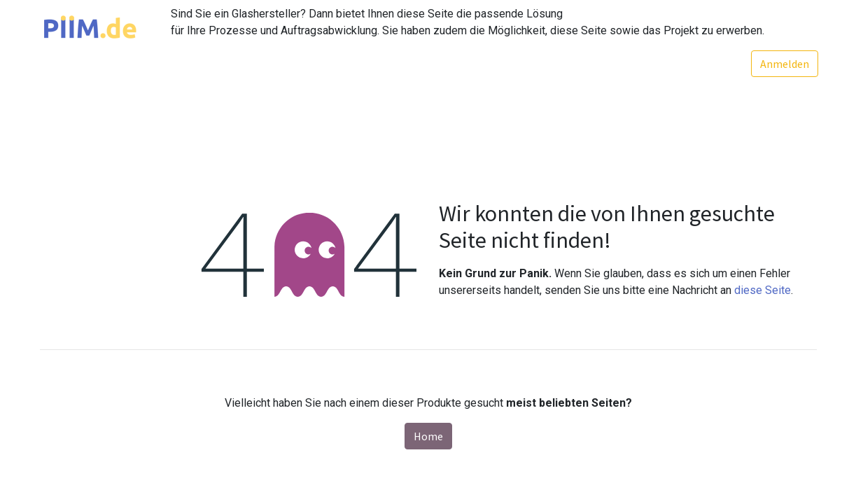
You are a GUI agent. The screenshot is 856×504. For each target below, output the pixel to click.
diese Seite (763, 290)
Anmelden (783, 64)
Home (428, 436)
